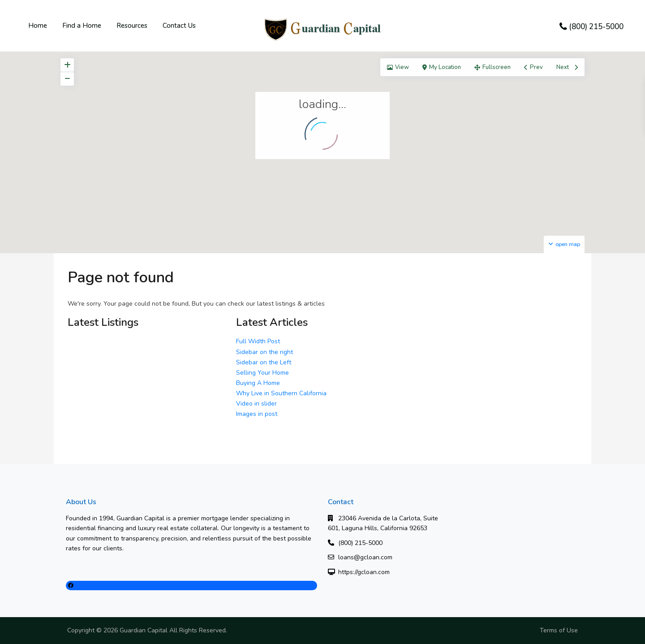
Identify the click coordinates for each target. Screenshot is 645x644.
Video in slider (256, 404)
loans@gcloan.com (365, 557)
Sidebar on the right (264, 352)
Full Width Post (258, 341)
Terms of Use (559, 630)
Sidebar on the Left (264, 362)
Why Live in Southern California (281, 393)
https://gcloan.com (364, 572)
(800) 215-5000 (596, 27)
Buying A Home (258, 383)
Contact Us (179, 26)
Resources (132, 26)
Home (38, 26)
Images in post (257, 414)
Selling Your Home (262, 373)
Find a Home (82, 26)
